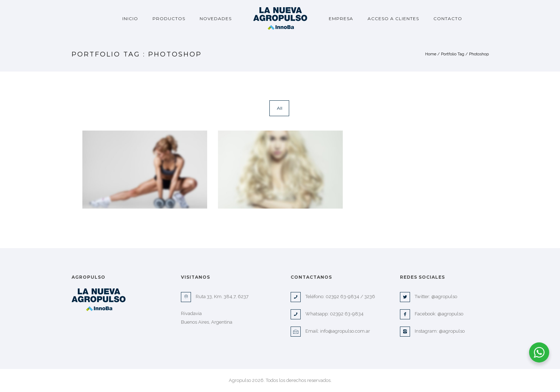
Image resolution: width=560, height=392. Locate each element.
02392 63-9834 (342, 297)
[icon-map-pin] (188, 297)
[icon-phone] (297, 297)
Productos (169, 19)
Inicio (130, 19)
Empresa (341, 19)
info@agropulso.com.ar (345, 331)
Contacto (448, 19)
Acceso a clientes (393, 19)
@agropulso (444, 297)
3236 (370, 297)
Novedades (216, 19)
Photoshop (479, 54)
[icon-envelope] (297, 332)
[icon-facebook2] (407, 314)
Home (431, 54)
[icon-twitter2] (407, 297)
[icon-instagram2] (407, 332)
